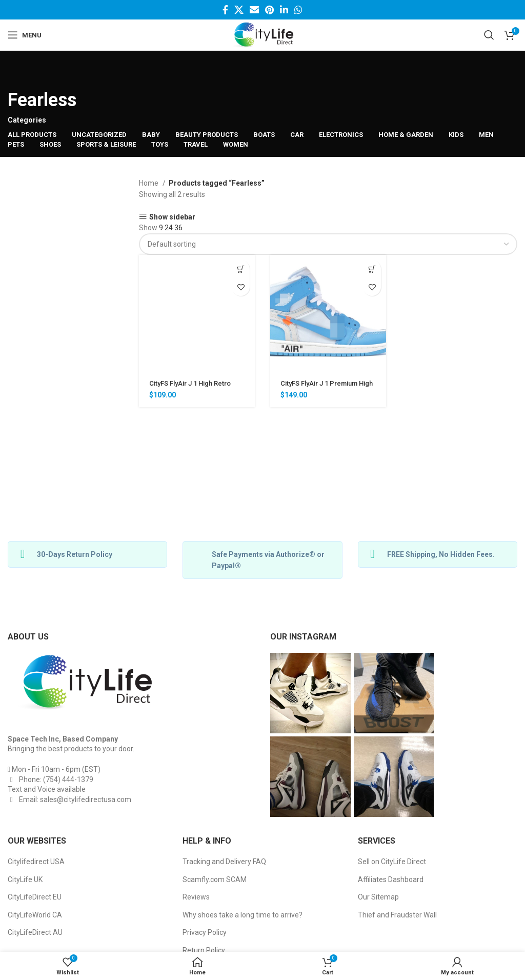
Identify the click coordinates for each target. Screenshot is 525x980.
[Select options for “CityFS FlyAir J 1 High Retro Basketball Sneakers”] (241, 269)
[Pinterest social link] (269, 10)
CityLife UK (25, 879)
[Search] (489, 35)
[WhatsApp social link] (298, 10)
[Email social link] (254, 10)
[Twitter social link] (239, 10)
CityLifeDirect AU (35, 932)
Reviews (196, 897)
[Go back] (21, 71)
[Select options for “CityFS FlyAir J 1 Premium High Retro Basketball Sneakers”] (372, 269)
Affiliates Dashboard (391, 879)
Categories (27, 120)
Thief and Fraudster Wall (397, 915)
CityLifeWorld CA (35, 915)
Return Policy (204, 950)
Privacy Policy (205, 932)
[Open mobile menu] (25, 35)
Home (149, 183)
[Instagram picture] (310, 693)
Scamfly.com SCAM (215, 879)
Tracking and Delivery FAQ (224, 862)
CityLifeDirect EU (35, 897)
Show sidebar (172, 217)
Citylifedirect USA (36, 862)
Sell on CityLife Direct (392, 862)
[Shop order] (328, 244)
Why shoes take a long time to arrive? (243, 915)
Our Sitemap (378, 897)
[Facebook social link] (225, 10)
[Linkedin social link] (284, 10)
